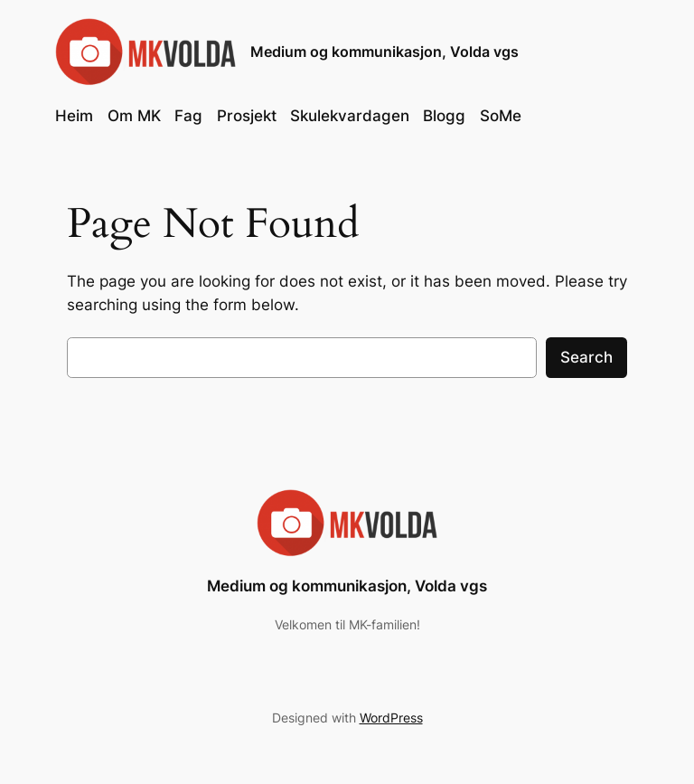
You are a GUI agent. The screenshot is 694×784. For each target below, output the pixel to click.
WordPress (391, 718)
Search (586, 357)
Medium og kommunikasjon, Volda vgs (385, 52)
